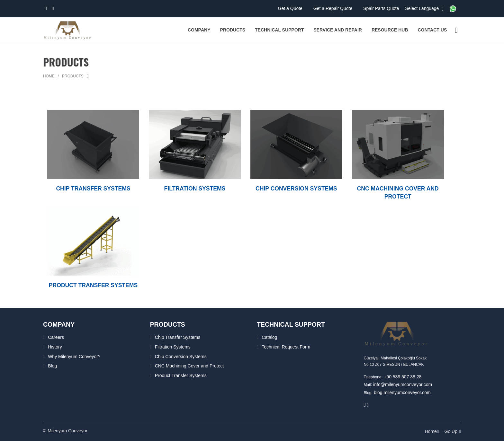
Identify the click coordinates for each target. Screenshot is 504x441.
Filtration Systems (173, 347)
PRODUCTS (168, 324)
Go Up (453, 431)
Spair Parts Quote (382, 8)
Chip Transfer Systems (178, 337)
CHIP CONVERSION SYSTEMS (296, 189)
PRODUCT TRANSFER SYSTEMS (93, 285)
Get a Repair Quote (333, 8)
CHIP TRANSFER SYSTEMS (93, 189)
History (55, 347)
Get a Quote (291, 8)
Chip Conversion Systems (181, 356)
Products (73, 76)
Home (49, 76)
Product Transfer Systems (181, 375)
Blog (52, 366)
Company (59, 324)
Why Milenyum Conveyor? (74, 356)
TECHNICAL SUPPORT (292, 324)
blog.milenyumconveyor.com (402, 392)
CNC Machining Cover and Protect (189, 366)
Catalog (269, 337)
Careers (56, 337)
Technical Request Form (286, 347)
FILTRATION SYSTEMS (195, 189)
